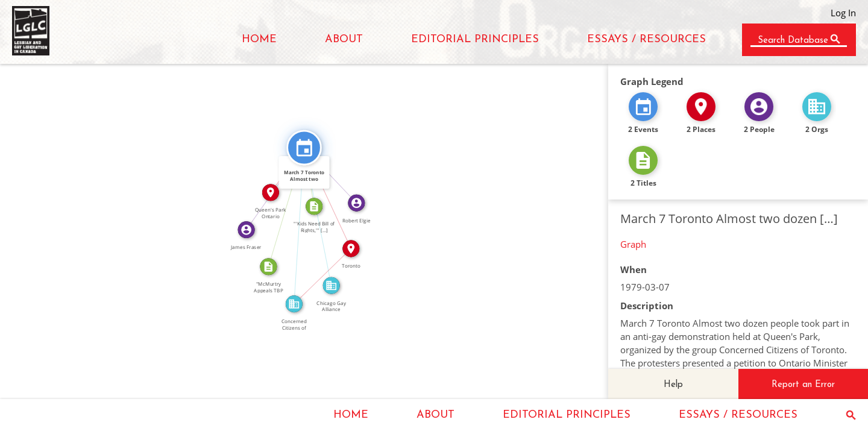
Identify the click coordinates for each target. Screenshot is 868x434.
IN (319, 272)
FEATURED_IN (322, 216)
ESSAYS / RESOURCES (646, 39)
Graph (633, 244)
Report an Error (803, 385)
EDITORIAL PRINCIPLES (475, 39)
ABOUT (344, 39)
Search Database (793, 41)
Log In (843, 13)
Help (673, 385)
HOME (259, 39)
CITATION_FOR (282, 206)
